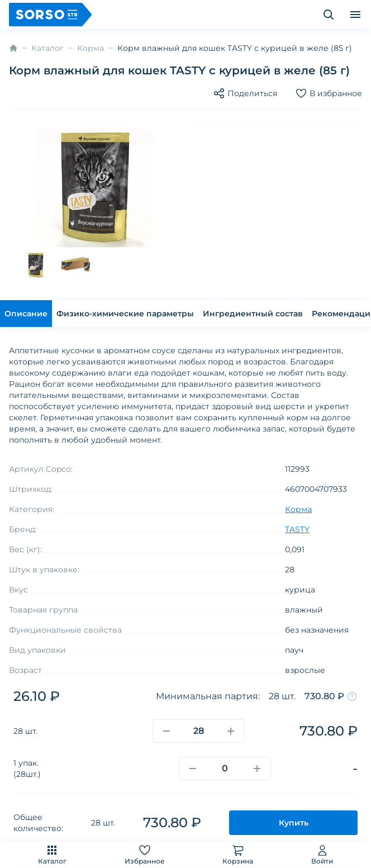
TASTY (297, 529)
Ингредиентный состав (253, 314)
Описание (26, 314)
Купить (294, 823)
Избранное (145, 854)
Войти (322, 854)
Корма (91, 48)
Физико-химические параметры (125, 314)
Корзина (238, 854)
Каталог (52, 854)
